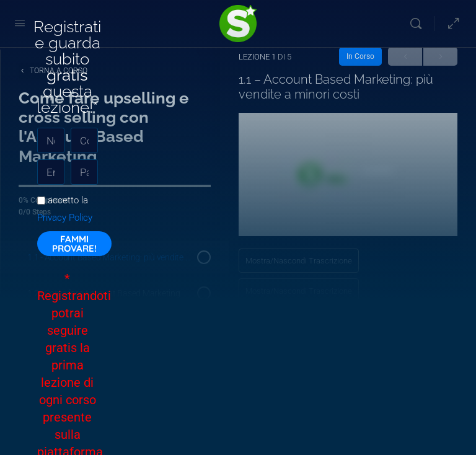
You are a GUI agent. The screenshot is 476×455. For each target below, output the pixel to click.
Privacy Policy (65, 218)
